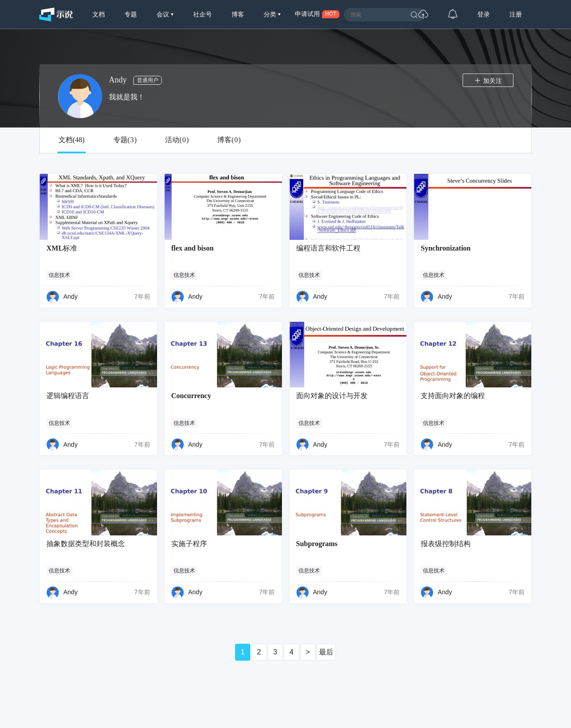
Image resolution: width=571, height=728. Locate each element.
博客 (238, 14)
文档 (99, 14)
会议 (164, 14)
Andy (70, 296)
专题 (131, 14)
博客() (229, 140)
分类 (271, 14)
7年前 (142, 296)
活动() (177, 140)
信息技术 (59, 275)
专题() (125, 140)
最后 (326, 652)
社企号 (203, 14)
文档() (72, 140)
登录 (484, 14)
